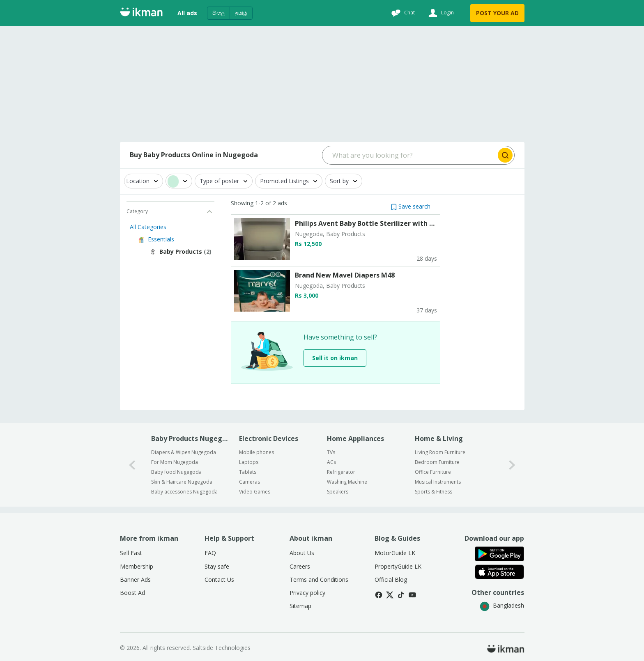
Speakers (338, 492)
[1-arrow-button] (512, 465)
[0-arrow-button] (132, 465)
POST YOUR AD (497, 13)
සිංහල (218, 13)
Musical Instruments (438, 482)
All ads (187, 13)
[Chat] (402, 13)
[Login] (440, 13)
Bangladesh (502, 605)
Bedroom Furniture (437, 462)
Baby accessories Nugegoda (184, 492)
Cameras (250, 482)
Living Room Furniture (440, 452)
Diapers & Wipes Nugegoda (184, 452)
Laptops (249, 462)
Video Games (255, 492)
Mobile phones (256, 452)
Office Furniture (433, 472)
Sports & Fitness (434, 492)
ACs (331, 462)
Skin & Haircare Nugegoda (182, 482)
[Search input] (409, 155)
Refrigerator (341, 472)
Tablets (248, 472)
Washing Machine (347, 482)
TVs (331, 452)
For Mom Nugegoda (175, 462)
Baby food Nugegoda (176, 472)
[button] (411, 206)
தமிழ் (241, 13)
